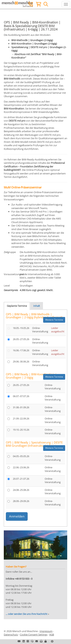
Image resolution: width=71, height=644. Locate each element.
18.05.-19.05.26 (21, 328)
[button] (46, 641)
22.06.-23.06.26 (21, 467)
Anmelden (17, 516)
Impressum (46, 631)
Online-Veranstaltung (40, 330)
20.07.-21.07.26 (21, 479)
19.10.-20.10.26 (21, 430)
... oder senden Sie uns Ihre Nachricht (27, 614)
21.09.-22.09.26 (21, 418)
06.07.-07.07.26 (21, 396)
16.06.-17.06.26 (21, 350)
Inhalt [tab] (37, 306)
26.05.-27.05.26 (21, 339)
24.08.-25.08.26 (21, 490)
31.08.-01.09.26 (21, 407)
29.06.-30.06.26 (21, 361)
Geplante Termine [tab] (17, 306)
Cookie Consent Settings (34, 635)
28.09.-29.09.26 (21, 501)
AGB (52, 635)
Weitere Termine (54, 320)
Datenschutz (11, 635)
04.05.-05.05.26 (21, 456)
